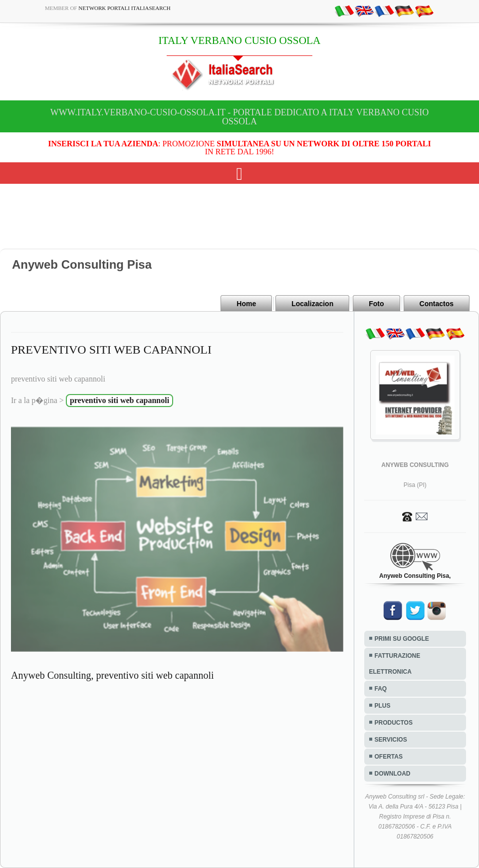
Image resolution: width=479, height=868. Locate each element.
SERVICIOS (391, 740)
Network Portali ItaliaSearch (124, 8)
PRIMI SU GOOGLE (402, 639)
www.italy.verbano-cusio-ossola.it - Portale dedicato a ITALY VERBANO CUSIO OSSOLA (239, 117)
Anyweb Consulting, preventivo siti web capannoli (113, 675)
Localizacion (312, 304)
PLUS (383, 706)
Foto (376, 304)
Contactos (437, 304)
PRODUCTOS (394, 723)
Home (246, 304)
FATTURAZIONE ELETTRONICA (395, 664)
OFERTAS (389, 757)
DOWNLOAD (393, 774)
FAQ (381, 689)
